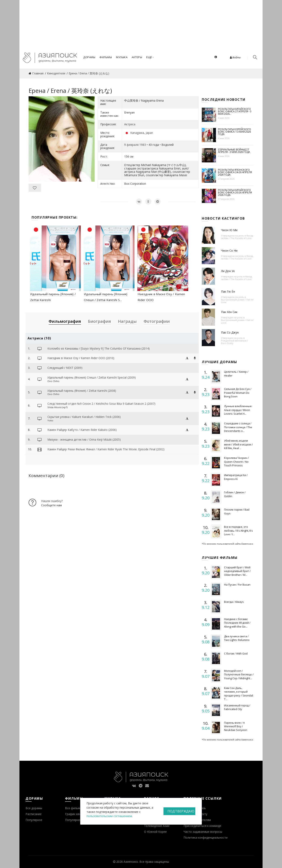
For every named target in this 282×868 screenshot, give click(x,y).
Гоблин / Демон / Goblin (235, 494)
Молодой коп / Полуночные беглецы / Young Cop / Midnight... (239, 674)
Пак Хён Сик (229, 312)
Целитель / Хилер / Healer (236, 373)
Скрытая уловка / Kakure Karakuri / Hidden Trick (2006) (84, 417)
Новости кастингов (223, 218)
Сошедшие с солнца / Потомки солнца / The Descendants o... (238, 427)
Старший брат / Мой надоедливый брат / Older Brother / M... (237, 571)
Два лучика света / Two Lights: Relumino (237, 638)
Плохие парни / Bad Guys (237, 511)
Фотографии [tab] (157, 321)
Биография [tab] (99, 321)
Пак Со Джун (230, 332)
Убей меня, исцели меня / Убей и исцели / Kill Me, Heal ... (238, 444)
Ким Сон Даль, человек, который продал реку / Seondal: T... (239, 694)
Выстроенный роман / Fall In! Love (237, 301)
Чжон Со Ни (229, 251)
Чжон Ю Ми (229, 230)
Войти (235, 57)
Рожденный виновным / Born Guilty (234, 342)
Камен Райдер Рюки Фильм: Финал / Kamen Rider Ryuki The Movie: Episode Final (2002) (106, 449)
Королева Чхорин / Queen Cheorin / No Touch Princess (236, 461)
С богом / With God (236, 653)
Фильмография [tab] (65, 321)
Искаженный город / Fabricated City (237, 707)
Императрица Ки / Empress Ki (236, 477)
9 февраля (131, 145)
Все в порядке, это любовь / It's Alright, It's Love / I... (238, 530)
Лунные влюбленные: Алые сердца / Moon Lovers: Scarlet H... (238, 410)
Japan (149, 133)
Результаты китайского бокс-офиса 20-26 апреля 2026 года (235, 192)
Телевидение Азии (157, 826)
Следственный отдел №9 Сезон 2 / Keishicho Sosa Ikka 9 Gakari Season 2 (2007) (101, 404)
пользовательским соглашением (109, 816)
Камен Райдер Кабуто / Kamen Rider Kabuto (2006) (82, 430)
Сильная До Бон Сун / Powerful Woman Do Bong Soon (238, 393)
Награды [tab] (127, 321)
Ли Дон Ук (228, 271)
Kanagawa (137, 133)
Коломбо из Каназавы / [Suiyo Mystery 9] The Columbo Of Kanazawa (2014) (99, 348)
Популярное (34, 820)
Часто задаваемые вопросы (203, 832)
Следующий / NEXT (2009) (65, 368)
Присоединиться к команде (202, 826)
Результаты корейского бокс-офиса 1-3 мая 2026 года (234, 132)
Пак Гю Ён (228, 291)
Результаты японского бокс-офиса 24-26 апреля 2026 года (235, 172)
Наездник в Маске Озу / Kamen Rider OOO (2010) (81, 358)
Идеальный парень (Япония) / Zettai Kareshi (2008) (82, 391)
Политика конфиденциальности (206, 837)
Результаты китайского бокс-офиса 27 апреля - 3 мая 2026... (235, 111)
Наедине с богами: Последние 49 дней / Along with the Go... (237, 623)
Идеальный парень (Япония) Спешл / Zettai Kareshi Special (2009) (92, 377)
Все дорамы (34, 808)
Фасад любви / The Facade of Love (237, 237)
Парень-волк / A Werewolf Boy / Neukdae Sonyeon (236, 726)
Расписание (34, 814)
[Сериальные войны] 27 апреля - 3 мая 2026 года (234, 151)
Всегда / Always (234, 602)
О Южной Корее (155, 832)
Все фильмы (74, 808)
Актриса (130, 124)
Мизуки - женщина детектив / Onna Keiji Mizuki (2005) (84, 439)
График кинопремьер (80, 814)
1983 (143, 145)
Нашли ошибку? (52, 501)
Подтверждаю (181, 811)
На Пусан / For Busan (237, 585)
